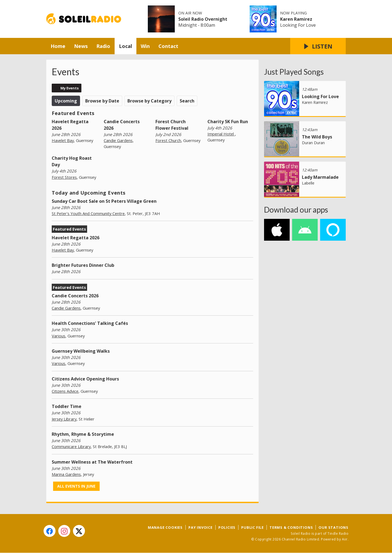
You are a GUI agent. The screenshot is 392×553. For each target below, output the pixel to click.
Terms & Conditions (291, 527)
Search (187, 101)
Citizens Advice (65, 391)
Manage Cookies (165, 527)
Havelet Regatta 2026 (76, 238)
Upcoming (66, 101)
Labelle (308, 183)
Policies (227, 527)
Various (59, 336)
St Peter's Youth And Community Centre (88, 213)
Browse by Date (102, 101)
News (81, 46)
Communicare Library (71, 446)
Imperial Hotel (221, 134)
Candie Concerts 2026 (75, 296)
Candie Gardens (118, 140)
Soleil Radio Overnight (203, 19)
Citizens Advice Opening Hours (85, 379)
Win (145, 46)
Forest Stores (64, 177)
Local (125, 46)
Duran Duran (313, 143)
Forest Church (168, 140)
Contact (168, 46)
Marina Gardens (66, 474)
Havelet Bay (63, 140)
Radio (103, 46)
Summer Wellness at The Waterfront (92, 462)
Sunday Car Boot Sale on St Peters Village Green (104, 201)
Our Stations (333, 527)
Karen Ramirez (296, 19)
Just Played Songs (294, 72)
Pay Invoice (200, 527)
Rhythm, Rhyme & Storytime (83, 434)
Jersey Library (64, 419)
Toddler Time (67, 406)
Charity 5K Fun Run (228, 122)
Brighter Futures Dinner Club (83, 265)
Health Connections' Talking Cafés (90, 323)
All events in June (76, 486)
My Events (70, 88)
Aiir (345, 539)
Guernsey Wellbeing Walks (81, 351)
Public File (252, 527)
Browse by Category (149, 101)
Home (58, 46)
